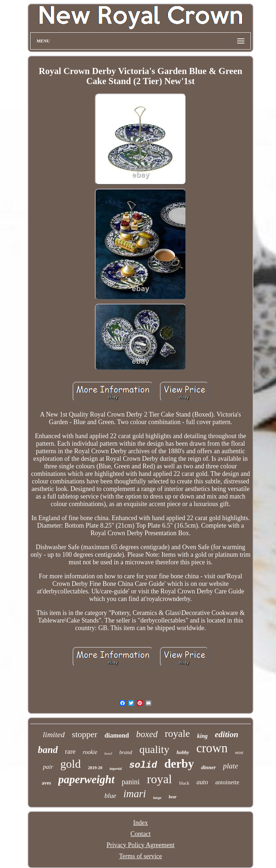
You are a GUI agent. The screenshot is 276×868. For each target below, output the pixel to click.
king (202, 736)
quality (154, 749)
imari (135, 794)
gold (71, 764)
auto (202, 782)
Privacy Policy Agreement (141, 845)
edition (227, 734)
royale (178, 733)
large (157, 798)
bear (172, 797)
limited (54, 734)
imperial (116, 769)
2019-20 (95, 768)
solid (143, 765)
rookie (90, 752)
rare (70, 751)
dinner (209, 767)
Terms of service (141, 856)
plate (231, 766)
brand (126, 752)
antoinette (227, 782)
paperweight (86, 779)
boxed (147, 734)
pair (48, 767)
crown (212, 748)
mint (239, 752)
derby (179, 764)
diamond (117, 735)
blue (111, 796)
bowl (108, 753)
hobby (183, 752)
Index (140, 823)
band (48, 750)
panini (131, 782)
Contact (141, 834)
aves (46, 783)
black (184, 783)
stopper (85, 734)
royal (160, 779)
